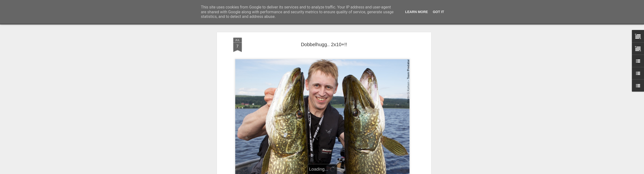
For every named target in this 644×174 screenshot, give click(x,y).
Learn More (417, 12)
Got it (438, 12)
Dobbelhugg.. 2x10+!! (324, 44)
